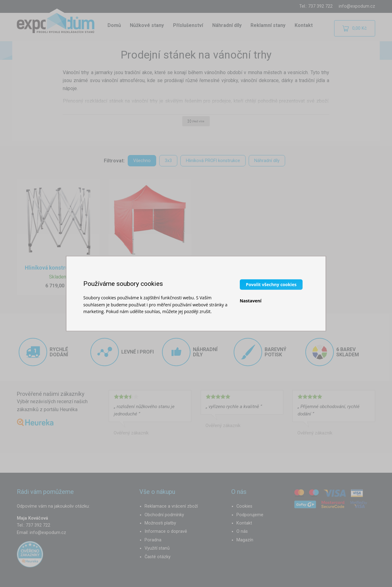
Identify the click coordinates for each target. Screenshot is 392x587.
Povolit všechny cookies (271, 284)
